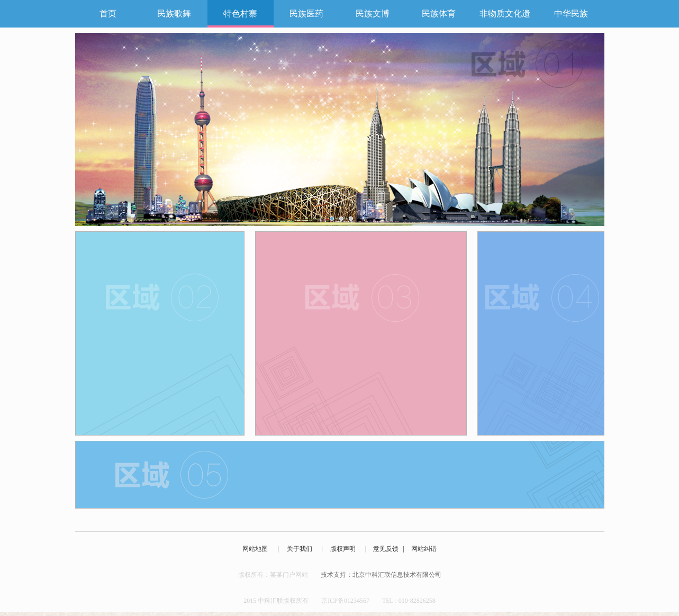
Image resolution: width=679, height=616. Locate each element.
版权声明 (343, 549)
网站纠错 (424, 549)
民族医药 (306, 13)
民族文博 (373, 13)
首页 (108, 13)
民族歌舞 (174, 13)
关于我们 (300, 549)
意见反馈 (386, 549)
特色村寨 (240, 13)
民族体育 (439, 13)
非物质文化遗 (505, 13)
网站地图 (255, 549)
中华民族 (571, 13)
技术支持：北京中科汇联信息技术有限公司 (381, 575)
